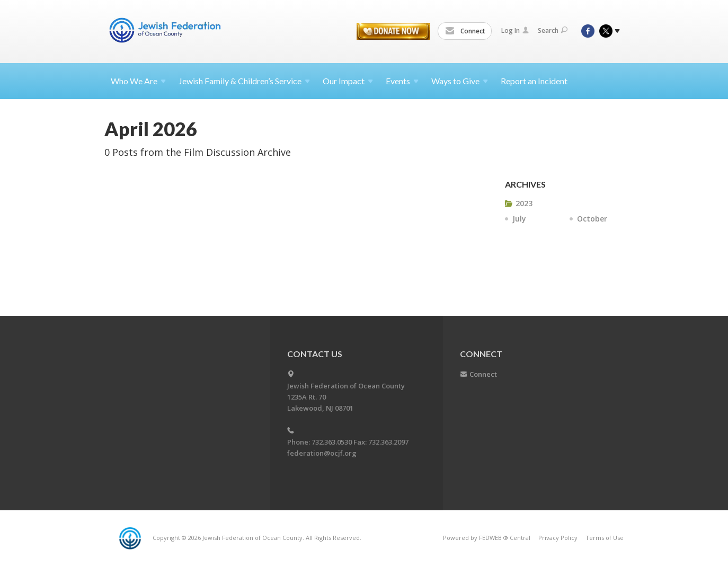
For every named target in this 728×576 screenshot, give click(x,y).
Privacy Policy (558, 538)
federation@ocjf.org (322, 453)
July (519, 219)
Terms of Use (605, 538)
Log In (515, 30)
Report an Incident (534, 81)
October (592, 219)
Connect (465, 31)
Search (553, 30)
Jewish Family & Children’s (244, 81)
